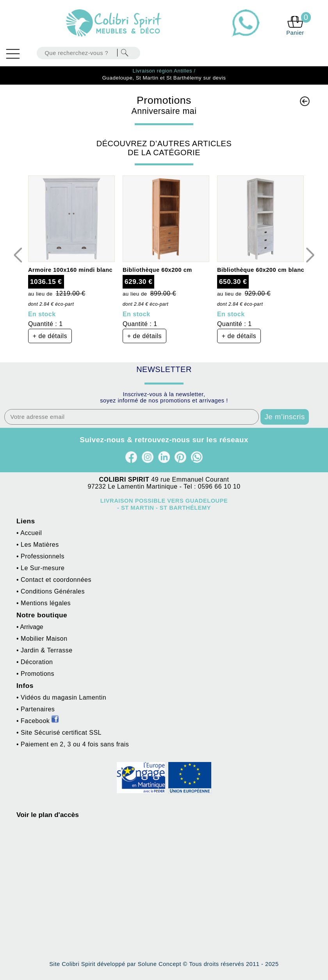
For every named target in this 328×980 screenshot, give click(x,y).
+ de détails (50, 336)
